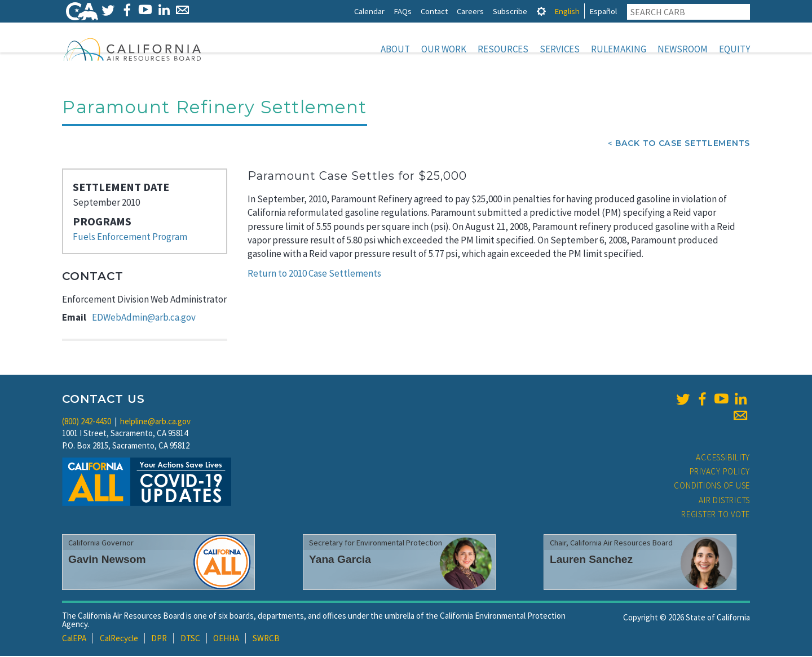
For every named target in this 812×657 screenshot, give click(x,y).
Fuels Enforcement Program (130, 238)
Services (560, 49)
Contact (434, 11)
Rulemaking (619, 49)
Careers (470, 11)
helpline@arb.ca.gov (155, 422)
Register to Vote (716, 515)
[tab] (541, 11)
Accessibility (723, 458)
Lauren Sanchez (591, 560)
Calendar (369, 11)
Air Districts (724, 501)
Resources (503, 49)
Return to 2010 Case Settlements (314, 274)
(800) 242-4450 (87, 422)
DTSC (190, 639)
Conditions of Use (712, 487)
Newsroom (683, 49)
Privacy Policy (720, 472)
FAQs (403, 11)
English (567, 11)
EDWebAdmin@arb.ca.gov (144, 318)
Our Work (444, 49)
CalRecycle (119, 639)
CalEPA (74, 639)
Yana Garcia (340, 560)
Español (603, 11)
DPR (159, 639)
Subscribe (510, 11)
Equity (734, 49)
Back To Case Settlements (683, 144)
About (395, 49)
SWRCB (266, 639)
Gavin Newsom (107, 560)
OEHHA (226, 639)
